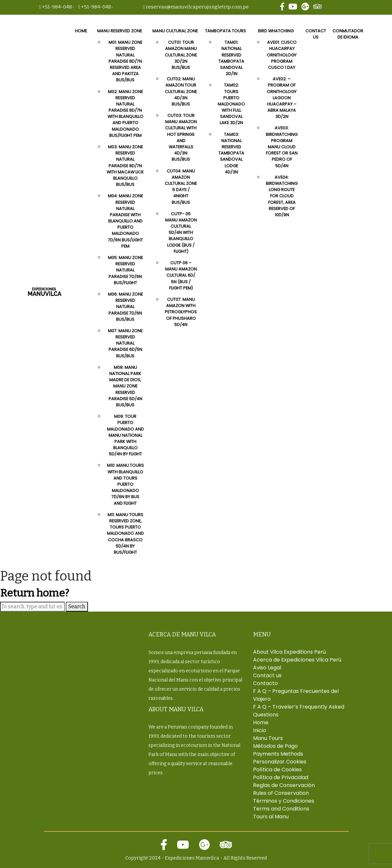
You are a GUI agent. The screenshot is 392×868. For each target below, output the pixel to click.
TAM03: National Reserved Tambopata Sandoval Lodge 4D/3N (231, 153)
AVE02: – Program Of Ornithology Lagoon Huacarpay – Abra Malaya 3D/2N (282, 98)
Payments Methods (278, 754)
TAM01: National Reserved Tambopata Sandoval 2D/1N (231, 58)
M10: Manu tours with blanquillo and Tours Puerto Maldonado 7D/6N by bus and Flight (125, 484)
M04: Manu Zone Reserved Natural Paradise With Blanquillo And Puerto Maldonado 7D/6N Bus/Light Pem (125, 221)
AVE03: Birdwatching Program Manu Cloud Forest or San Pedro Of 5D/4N (282, 147)
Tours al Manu (271, 817)
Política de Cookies (277, 770)
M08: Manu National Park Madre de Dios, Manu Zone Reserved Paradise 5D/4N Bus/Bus (125, 386)
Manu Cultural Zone (175, 31)
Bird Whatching (276, 31)
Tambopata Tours (225, 31)
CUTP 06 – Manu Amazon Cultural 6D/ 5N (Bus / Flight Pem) (181, 275)
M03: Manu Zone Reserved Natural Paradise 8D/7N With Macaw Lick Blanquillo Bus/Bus (125, 166)
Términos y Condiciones (284, 801)
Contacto (265, 683)
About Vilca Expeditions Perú (290, 652)
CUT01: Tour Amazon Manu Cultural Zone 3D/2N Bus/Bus (181, 55)
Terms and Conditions (281, 809)
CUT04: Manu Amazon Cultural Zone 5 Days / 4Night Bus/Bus (181, 187)
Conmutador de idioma (348, 34)
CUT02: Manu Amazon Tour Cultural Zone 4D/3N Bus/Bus (181, 91)
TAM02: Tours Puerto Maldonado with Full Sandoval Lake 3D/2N (231, 104)
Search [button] (77, 606)
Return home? (34, 593)
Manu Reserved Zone (119, 31)
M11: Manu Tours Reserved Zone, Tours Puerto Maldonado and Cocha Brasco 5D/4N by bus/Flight (125, 533)
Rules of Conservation (281, 793)
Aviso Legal (267, 668)
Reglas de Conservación (284, 785)
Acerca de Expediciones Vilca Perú (297, 660)
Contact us (316, 34)
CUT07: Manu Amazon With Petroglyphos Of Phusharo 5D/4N (181, 312)
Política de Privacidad (281, 777)
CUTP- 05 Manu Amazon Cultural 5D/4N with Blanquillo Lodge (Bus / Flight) (181, 233)
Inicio (260, 730)
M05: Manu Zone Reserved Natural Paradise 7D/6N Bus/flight (125, 270)
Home (81, 31)
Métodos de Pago (275, 746)
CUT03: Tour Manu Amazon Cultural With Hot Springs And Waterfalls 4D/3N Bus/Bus (181, 137)
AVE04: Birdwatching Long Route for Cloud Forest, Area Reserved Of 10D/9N (282, 196)
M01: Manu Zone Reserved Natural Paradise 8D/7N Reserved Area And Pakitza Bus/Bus (125, 61)
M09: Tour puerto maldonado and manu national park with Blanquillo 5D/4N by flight (125, 435)
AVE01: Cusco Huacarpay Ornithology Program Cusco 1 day (282, 55)
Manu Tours (268, 738)
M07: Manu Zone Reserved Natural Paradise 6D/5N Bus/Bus (125, 343)
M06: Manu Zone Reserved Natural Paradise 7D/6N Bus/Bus (125, 307)
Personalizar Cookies (280, 762)
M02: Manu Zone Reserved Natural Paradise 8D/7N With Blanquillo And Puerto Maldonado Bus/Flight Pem (125, 114)
